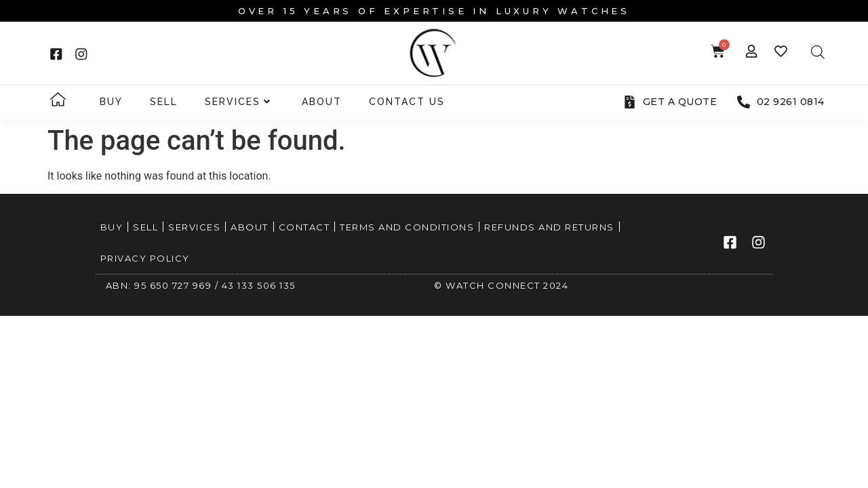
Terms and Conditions (407, 227)
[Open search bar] (818, 52)
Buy (111, 102)
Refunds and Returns (549, 227)
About (322, 102)
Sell (164, 102)
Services (238, 102)
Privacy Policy (145, 258)
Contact (304, 227)
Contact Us (407, 102)
